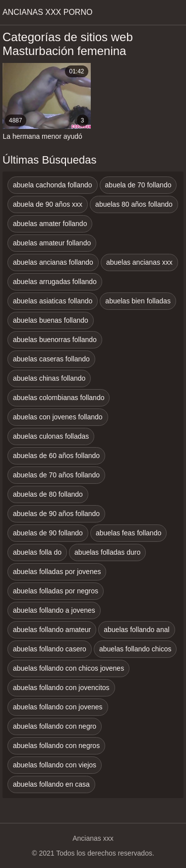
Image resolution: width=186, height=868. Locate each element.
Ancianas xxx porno (47, 12)
